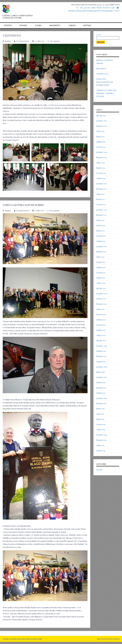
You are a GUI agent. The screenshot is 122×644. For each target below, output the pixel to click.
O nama (38, 25)
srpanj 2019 (101, 362)
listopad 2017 (101, 388)
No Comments (55, 41)
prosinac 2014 (102, 435)
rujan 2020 (100, 309)
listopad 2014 (101, 440)
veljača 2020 (101, 335)
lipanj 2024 (100, 168)
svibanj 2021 (101, 267)
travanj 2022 (101, 236)
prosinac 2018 (102, 367)
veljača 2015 (101, 430)
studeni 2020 (101, 299)
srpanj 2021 (101, 262)
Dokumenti (55, 25)
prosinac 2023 (102, 184)
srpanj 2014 (101, 451)
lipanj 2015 (100, 419)
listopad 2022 (101, 215)
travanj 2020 (101, 325)
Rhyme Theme (101, 639)
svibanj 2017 (101, 393)
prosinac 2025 (102, 121)
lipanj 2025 (100, 136)
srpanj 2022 (101, 225)
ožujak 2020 (101, 330)
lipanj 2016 (100, 409)
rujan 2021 (100, 257)
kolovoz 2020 (101, 314)
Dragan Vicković (24, 41)
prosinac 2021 (102, 246)
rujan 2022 (100, 220)
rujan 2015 (100, 414)
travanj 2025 (101, 147)
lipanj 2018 (100, 372)
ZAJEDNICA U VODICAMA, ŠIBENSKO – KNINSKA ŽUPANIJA (106, 93)
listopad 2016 (101, 403)
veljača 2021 (101, 283)
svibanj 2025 (101, 142)
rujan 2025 (100, 131)
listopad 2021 (101, 252)
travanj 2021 (101, 273)
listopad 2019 (101, 356)
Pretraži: (99, 35)
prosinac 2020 (102, 294)
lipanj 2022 (100, 231)
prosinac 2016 (102, 398)
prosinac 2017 (101, 377)
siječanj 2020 (101, 341)
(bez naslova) (101, 68)
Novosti (23, 25)
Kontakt (87, 25)
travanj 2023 (101, 204)
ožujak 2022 (101, 241)
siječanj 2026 (101, 116)
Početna (8, 25)
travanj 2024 (101, 173)
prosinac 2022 (102, 210)
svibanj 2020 (101, 320)
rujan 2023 (100, 194)
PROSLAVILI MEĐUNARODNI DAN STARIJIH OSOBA (105, 82)
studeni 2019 (101, 351)
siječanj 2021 (101, 288)
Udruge (72, 25)
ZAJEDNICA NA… (103, 74)
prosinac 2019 (102, 346)
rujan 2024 (100, 163)
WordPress (116, 639)
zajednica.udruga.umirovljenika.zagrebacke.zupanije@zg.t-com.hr (94, 11)
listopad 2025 (101, 126)
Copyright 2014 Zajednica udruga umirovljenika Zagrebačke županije (22, 639)
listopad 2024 (101, 157)
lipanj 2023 (100, 199)
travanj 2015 (101, 424)
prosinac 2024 (102, 152)
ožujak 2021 (101, 278)
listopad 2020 (101, 304)
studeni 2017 (101, 382)
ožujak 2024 (101, 178)
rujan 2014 (100, 445)
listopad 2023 (101, 189)
